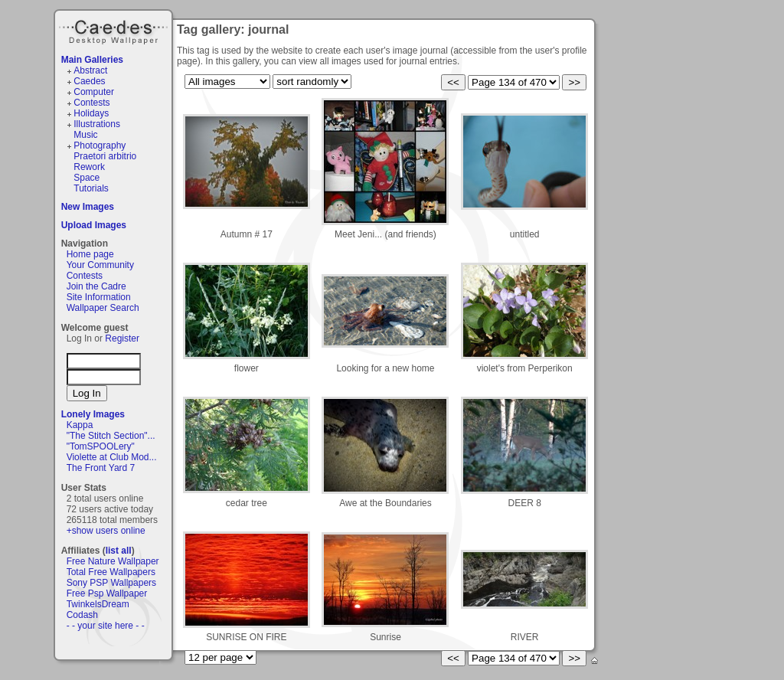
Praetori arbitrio (105, 156)
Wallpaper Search (103, 308)
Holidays (91, 113)
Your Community (100, 265)
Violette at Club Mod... (112, 457)
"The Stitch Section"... (111, 436)
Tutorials (91, 188)
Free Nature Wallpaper (113, 561)
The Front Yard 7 (101, 468)
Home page (90, 254)
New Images (88, 207)
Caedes (115, 30)
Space (87, 178)
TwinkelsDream (98, 604)
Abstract (90, 70)
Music (85, 135)
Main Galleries (92, 60)
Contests (91, 103)
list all (119, 551)
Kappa (80, 425)
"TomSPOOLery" (101, 446)
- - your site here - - (106, 626)
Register (122, 338)
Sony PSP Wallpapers (111, 583)
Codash (82, 615)
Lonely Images (93, 414)
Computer (94, 92)
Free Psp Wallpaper (107, 593)
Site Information (99, 297)
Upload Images (94, 225)
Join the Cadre (96, 286)
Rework (89, 167)
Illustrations (97, 124)
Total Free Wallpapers (111, 572)
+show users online (106, 531)
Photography (100, 145)
